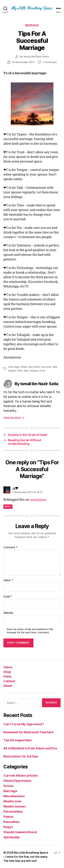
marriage (14, 367)
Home (8, 667)
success (46, 367)
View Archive (14, 418)
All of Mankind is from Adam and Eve (30, 748)
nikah (24, 367)
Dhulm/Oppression (17, 781)
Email (8, 597)
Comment (10, 547)
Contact (9, 681)
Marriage (32, 25)
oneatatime (38, 500)
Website (8, 613)
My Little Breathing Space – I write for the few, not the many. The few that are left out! (26, 857)
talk (55, 367)
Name (8, 580)
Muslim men (12, 801)
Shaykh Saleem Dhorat (20, 832)
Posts (7, 676)
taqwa (12, 370)
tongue (34, 370)
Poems (8, 817)
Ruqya (8, 827)
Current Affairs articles (21, 776)
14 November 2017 (23, 62)
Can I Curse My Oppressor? (24, 724)
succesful (34, 367)
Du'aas (8, 786)
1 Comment (50, 62)
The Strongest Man (17, 740)
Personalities (13, 812)
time (20, 370)
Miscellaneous (14, 796)
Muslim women (15, 806)
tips (26, 370)
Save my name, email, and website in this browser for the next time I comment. (30, 631)
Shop (7, 672)
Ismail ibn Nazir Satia (36, 56)
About (8, 686)
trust (42, 370)
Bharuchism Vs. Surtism (21, 756)
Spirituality (12, 837)
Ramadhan (11, 822)
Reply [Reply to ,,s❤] (8, 507)
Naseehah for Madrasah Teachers (29, 732)
